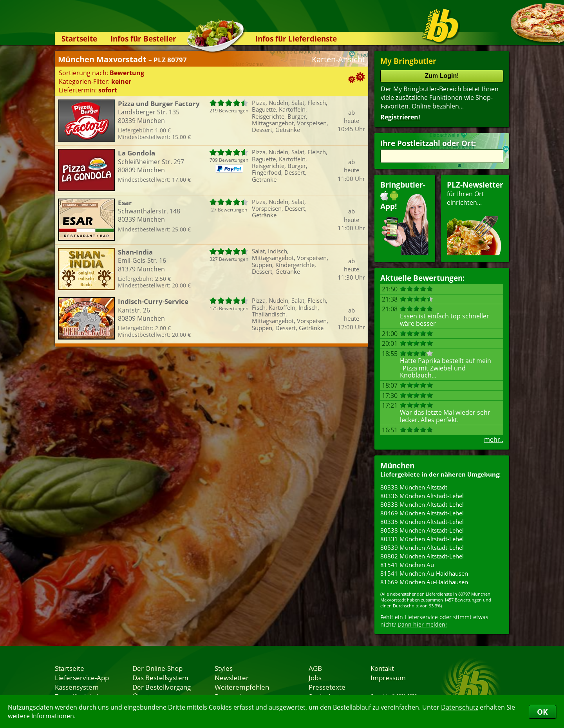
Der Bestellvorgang (162, 687)
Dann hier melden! (422, 624)
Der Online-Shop (157, 668)
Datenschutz (460, 707)
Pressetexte (327, 687)
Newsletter (232, 677)
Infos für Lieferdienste (296, 39)
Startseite (79, 39)
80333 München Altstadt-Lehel (422, 504)
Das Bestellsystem (160, 677)
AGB (315, 668)
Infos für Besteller (143, 39)
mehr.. (494, 439)
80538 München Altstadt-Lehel (422, 530)
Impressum (388, 677)
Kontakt (382, 668)
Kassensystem (77, 687)
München (397, 465)
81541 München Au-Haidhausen (424, 573)
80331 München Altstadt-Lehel (422, 539)
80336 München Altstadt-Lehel (422, 496)
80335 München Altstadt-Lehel (422, 522)
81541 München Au (407, 565)
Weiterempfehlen (242, 687)
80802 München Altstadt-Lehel (422, 556)
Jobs (315, 677)
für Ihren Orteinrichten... (475, 218)
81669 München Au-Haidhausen (424, 582)
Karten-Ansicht (338, 59)
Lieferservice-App (82, 677)
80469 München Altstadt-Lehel (422, 513)
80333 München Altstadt (414, 487)
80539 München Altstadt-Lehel (422, 547)
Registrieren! (400, 117)
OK (542, 712)
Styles (224, 668)
